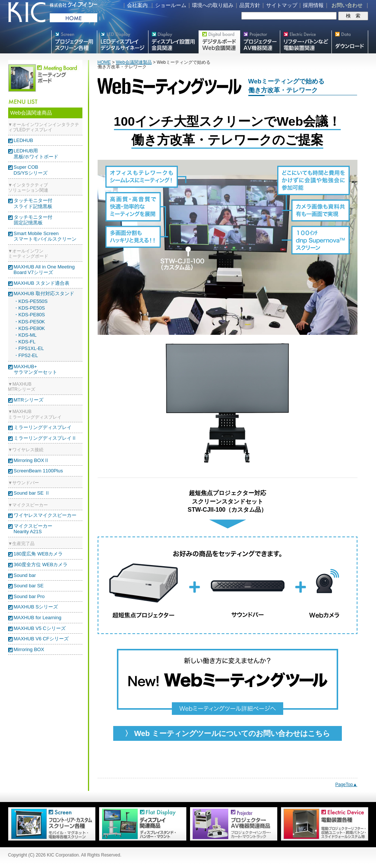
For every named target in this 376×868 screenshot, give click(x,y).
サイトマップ (282, 5)
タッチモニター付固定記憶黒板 (33, 220)
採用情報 (313, 5)
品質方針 (250, 5)
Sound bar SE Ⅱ (32, 493)
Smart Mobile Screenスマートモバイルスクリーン (45, 236)
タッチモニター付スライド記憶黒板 (33, 203)
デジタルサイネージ (122, 42)
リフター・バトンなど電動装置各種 (306, 42)
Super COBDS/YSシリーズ (31, 170)
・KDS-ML (25, 335)
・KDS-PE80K (30, 328)
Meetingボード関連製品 (219, 42)
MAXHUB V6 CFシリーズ (41, 639)
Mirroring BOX (29, 649)
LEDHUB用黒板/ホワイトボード (36, 154)
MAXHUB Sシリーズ (36, 607)
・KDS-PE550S (31, 301)
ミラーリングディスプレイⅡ (45, 438)
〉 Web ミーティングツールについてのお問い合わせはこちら (227, 733)
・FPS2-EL (26, 355)
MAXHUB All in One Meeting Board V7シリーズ (44, 270)
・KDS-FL (25, 342)
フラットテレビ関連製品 (173, 42)
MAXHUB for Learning (38, 618)
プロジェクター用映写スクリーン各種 (74, 42)
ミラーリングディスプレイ (43, 427)
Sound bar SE (29, 586)
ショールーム (171, 5)
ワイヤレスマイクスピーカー (45, 515)
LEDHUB (24, 140)
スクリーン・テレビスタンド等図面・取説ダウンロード (350, 42)
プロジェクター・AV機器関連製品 (260, 42)
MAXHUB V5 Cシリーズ (40, 628)
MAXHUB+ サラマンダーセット (35, 369)
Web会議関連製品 (134, 62)
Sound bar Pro (29, 596)
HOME (104, 62)
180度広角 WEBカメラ (38, 554)
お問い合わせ (347, 5)
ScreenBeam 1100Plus (38, 471)
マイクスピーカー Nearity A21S (33, 529)
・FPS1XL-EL (29, 348)
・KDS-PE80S (30, 315)
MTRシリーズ (29, 400)
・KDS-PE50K (30, 322)
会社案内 (137, 5)
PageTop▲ (346, 785)
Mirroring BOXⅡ (31, 460)
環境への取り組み (213, 5)
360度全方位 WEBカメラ (41, 565)
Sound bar (25, 575)
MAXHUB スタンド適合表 (42, 283)
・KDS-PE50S (30, 308)
